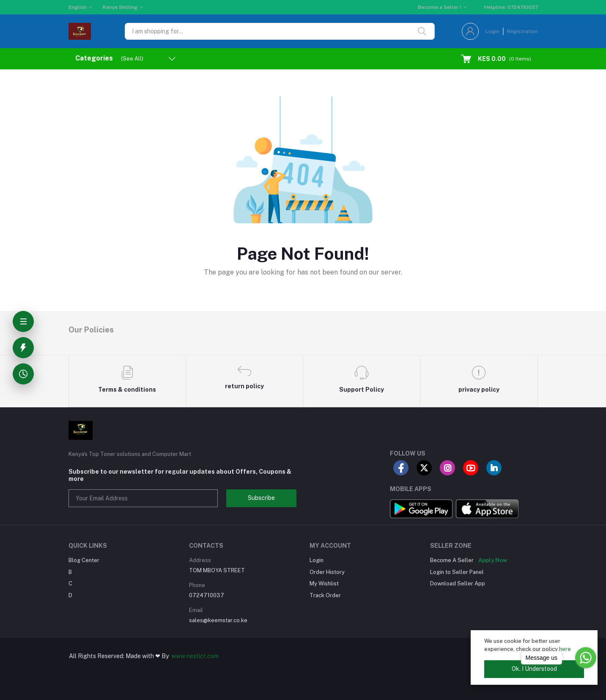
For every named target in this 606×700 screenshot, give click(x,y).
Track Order (325, 595)
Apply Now (493, 560)
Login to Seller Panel (457, 572)
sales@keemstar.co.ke (218, 620)
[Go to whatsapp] (586, 658)
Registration (522, 31)
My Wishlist (324, 583)
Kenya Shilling (120, 7)
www (178, 656)
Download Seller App (458, 583)
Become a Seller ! (439, 7)
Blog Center (84, 560)
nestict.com (202, 656)
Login (492, 31)
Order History (327, 572)
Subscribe (261, 498)
